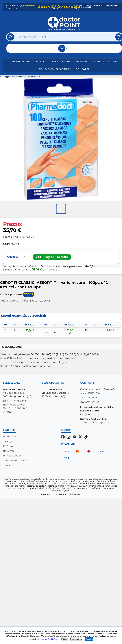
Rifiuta (65, 639)
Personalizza (76, 639)
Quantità (13, 257)
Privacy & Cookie (105, 62)
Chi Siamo (81, 62)
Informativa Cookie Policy (48, 639)
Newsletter (61, 62)
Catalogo (41, 62)
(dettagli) (87, 7)
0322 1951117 (91, 398)
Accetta (89, 639)
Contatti (82, 69)
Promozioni (20, 62)
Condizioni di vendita (55, 69)
